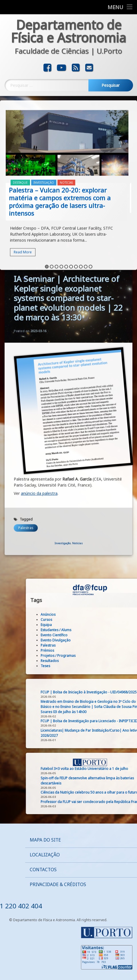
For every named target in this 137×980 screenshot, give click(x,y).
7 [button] (76, 227)
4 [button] (61, 227)
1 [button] (47, 227)
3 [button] (56, 227)
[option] (68, 147)
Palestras (26, 262)
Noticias (66, 142)
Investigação (44, 142)
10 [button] (91, 227)
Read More (23, 212)
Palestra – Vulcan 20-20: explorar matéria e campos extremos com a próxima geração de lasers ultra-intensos (60, 161)
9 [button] (86, 227)
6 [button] (71, 227)
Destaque (20, 142)
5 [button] (66, 227)
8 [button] (81, 227)
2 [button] (52, 227)
